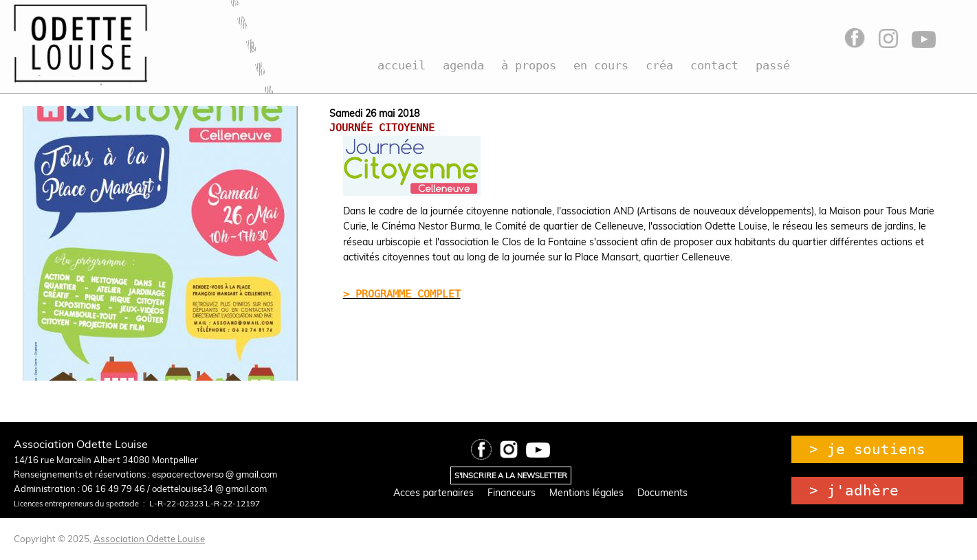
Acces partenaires (433, 493)
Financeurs (512, 493)
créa (659, 65)
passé (773, 65)
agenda (463, 65)
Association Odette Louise (149, 539)
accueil (402, 65)
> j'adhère (854, 491)
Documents (662, 493)
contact (714, 65)
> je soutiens (867, 449)
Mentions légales (586, 493)
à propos (529, 65)
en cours (601, 65)
